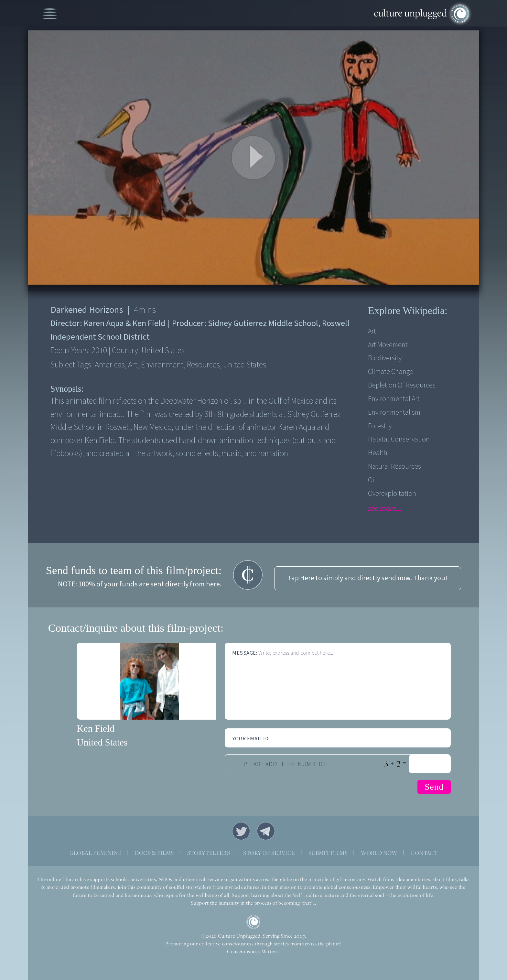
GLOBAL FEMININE (96, 853)
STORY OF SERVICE (269, 853)
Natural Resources (394, 467)
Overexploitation (392, 494)
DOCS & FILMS (154, 853)
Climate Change (391, 372)
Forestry (380, 426)
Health (378, 453)
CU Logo (253, 922)
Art (372, 331)
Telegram (266, 831)
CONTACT (424, 853)
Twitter (241, 831)
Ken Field (96, 728)
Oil (372, 480)
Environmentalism (394, 413)
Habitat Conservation (399, 439)
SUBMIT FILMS (328, 853)
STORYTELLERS (209, 853)
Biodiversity (385, 358)
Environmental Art (394, 399)
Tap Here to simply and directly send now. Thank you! (368, 578)
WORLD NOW (379, 853)
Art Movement (388, 345)
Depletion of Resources (402, 385)
